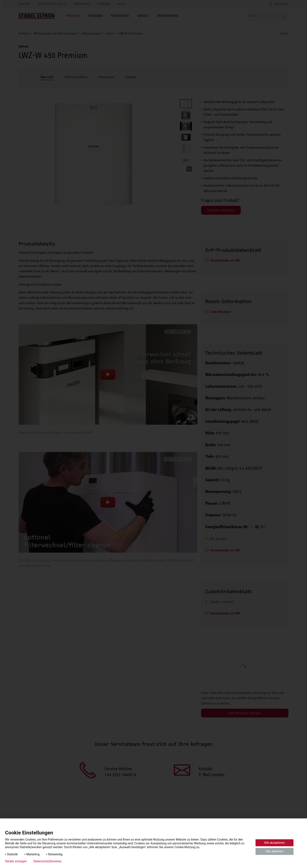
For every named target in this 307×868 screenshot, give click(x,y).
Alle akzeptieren (275, 843)
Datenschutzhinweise (47, 861)
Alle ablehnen (275, 851)
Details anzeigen (16, 861)
